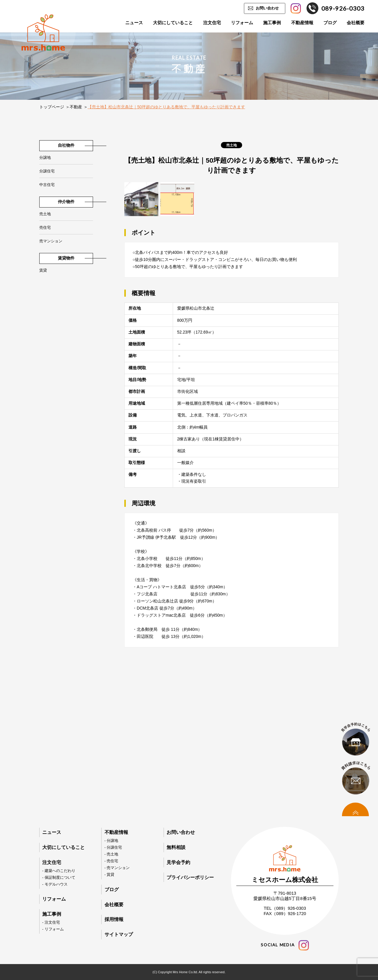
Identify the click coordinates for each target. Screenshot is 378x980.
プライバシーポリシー (190, 877)
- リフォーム (53, 929)
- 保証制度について (59, 877)
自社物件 (66, 145)
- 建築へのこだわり (59, 871)
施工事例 (272, 23)
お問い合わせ (267, 8)
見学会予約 (178, 862)
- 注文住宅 (51, 922)
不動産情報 (302, 23)
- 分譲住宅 (113, 847)
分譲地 (45, 157)
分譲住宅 (47, 171)
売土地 (45, 214)
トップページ (52, 107)
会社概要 (356, 23)
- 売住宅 (111, 861)
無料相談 (176, 847)
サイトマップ (119, 934)
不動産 (76, 107)
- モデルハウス (55, 884)
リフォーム (242, 23)
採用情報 (114, 919)
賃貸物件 (66, 258)
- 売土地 (111, 854)
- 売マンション (117, 868)
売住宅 (45, 227)
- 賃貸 (110, 874)
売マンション (51, 241)
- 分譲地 (111, 841)
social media (285, 945)
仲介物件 (66, 202)
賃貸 (43, 270)
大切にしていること (173, 23)
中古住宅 (47, 185)
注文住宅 (212, 23)
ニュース (134, 23)
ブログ (330, 23)
